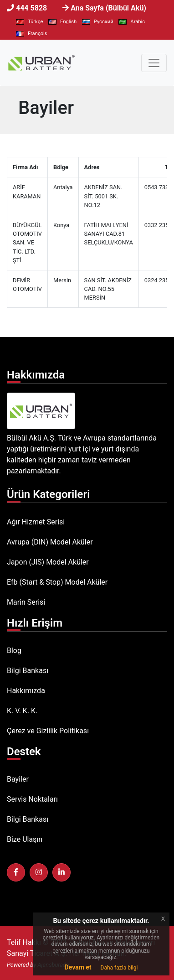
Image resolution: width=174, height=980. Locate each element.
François (32, 34)
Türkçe (29, 22)
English (62, 22)
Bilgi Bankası (28, 671)
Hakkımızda (26, 691)
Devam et (78, 967)
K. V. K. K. (22, 711)
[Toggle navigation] (154, 63)
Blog (14, 651)
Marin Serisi (26, 602)
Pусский (98, 22)
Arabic (132, 22)
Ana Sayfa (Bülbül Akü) (108, 8)
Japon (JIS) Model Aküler (48, 562)
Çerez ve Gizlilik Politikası (48, 731)
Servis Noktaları (32, 799)
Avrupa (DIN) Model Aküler (50, 542)
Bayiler (18, 779)
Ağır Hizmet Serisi (36, 522)
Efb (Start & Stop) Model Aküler (57, 582)
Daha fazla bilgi (119, 968)
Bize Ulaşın (25, 839)
